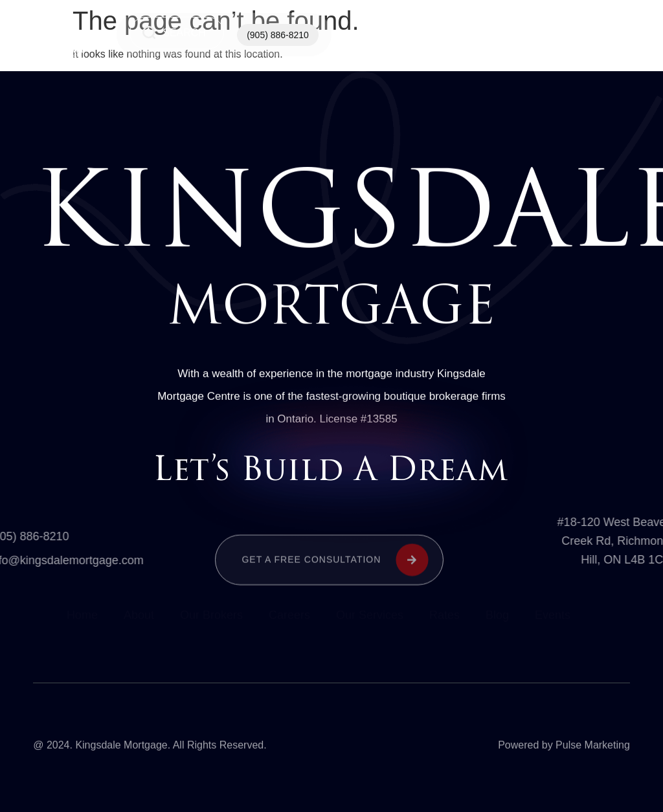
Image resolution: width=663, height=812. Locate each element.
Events (553, 617)
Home (398, 35)
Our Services (465, 35)
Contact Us (533, 35)
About (139, 617)
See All (601, 35)
